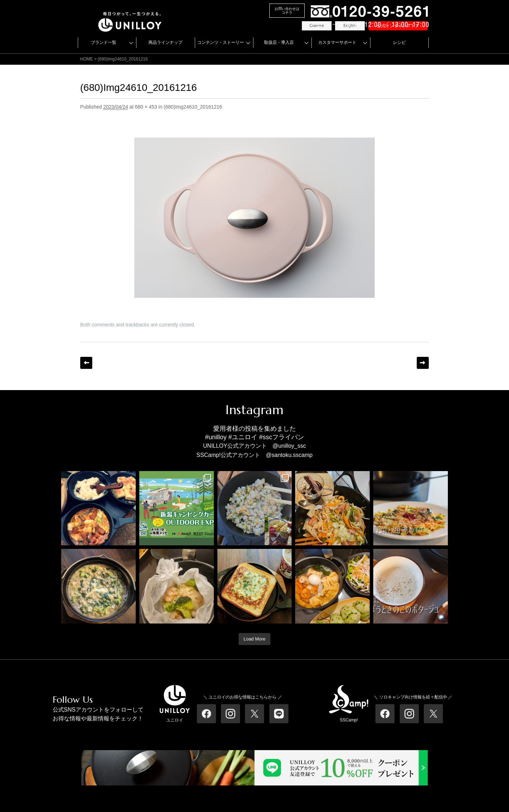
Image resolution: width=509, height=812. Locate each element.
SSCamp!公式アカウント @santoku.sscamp (255, 455)
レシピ (399, 42)
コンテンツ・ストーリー (221, 42)
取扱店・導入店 (279, 42)
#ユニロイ (243, 437)
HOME (87, 59)
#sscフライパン (282, 437)
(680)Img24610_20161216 (193, 107)
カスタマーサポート (337, 42)
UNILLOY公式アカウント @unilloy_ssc (255, 446)
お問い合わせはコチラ (287, 11)
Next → (423, 363)
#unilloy (216, 437)
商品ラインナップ (165, 42)
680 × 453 (146, 107)
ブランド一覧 (104, 42)
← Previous (86, 363)
